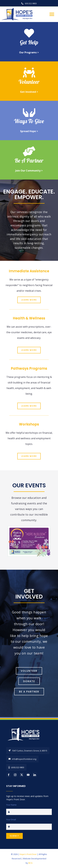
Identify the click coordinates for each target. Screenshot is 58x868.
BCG (30, 863)
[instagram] (15, 775)
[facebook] (9, 775)
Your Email (11, 819)
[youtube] (28, 775)
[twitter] (22, 775)
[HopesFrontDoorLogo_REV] (25, 727)
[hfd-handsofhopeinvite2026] (29, 527)
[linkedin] (35, 775)
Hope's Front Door (28, 854)
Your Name (11, 805)
